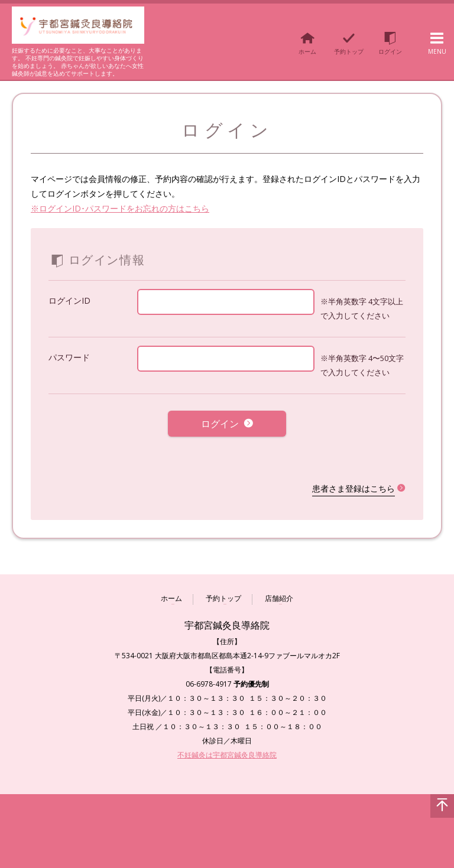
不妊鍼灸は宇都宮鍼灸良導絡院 (227, 746)
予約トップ (223, 591)
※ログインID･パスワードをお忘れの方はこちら (120, 208)
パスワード (69, 357)
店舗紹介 (279, 591)
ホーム (171, 591)
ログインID (69, 300)
